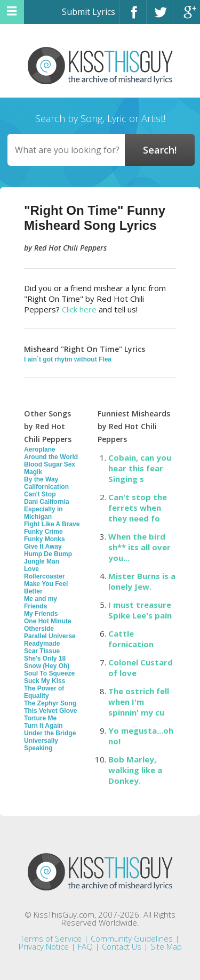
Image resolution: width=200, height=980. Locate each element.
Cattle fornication (131, 639)
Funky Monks (45, 539)
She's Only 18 (45, 658)
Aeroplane (40, 449)
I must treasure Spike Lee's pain (140, 610)
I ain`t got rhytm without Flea (68, 359)
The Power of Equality (44, 692)
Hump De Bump (48, 554)
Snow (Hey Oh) (47, 666)
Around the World (51, 457)
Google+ (187, 17)
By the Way (41, 479)
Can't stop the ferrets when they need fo (138, 508)
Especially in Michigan (43, 513)
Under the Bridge (50, 733)
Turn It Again (43, 726)
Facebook (133, 17)
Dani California (47, 502)
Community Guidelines (132, 938)
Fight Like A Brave (52, 524)
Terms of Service (51, 938)
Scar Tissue (42, 651)
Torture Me (40, 718)
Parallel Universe (50, 636)
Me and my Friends (41, 603)
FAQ (85, 946)
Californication (46, 487)
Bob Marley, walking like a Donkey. (135, 770)
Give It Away (43, 547)
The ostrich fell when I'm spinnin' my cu (139, 702)
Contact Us (122, 946)
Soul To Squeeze (49, 673)
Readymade (42, 644)
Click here (79, 309)
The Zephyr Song (50, 703)
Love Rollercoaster (45, 573)
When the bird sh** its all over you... (139, 547)
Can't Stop (40, 494)
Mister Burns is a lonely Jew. (142, 581)
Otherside (39, 629)
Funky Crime (43, 532)
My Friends (41, 614)
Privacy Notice (44, 946)
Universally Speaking (41, 744)
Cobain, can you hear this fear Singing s (140, 468)
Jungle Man (42, 561)
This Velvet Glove (50, 711)
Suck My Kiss (45, 681)
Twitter (160, 17)
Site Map (166, 946)
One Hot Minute (48, 621)
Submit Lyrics (89, 12)
